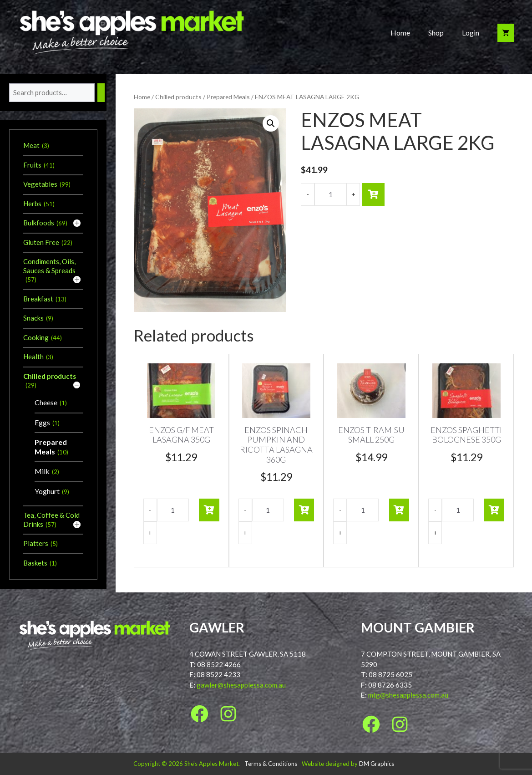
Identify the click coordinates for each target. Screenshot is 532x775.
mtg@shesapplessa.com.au (408, 695)
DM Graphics (377, 764)
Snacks (33, 318)
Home (400, 33)
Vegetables (40, 184)
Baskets (35, 563)
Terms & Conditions (271, 764)
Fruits (32, 165)
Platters (36, 543)
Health (33, 357)
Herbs (32, 204)
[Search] (101, 93)
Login (471, 33)
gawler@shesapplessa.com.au (241, 685)
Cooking (36, 337)
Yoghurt (47, 491)
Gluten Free (41, 242)
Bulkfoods (39, 223)
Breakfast (38, 299)
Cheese (46, 402)
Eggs (42, 422)
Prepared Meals (228, 97)
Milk (42, 471)
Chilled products (178, 97)
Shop (436, 33)
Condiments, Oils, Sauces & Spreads (49, 266)
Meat (31, 145)
